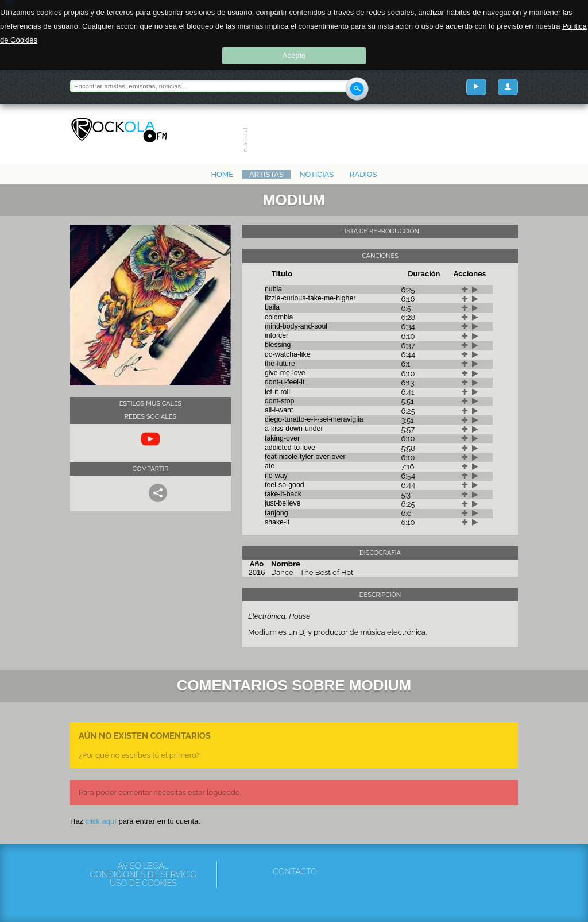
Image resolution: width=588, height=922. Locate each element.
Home (222, 174)
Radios (363, 174)
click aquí (101, 821)
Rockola (119, 130)
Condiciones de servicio (143, 875)
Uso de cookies (143, 883)
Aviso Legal (143, 866)
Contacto (295, 871)
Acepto (294, 55)
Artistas (266, 174)
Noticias (317, 174)
